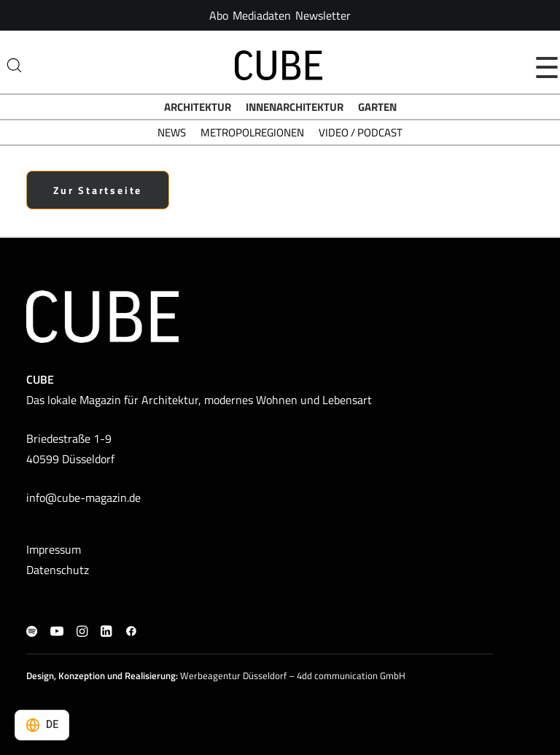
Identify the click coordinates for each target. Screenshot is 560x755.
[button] (32, 632)
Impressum (54, 549)
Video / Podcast (361, 132)
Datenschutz (58, 570)
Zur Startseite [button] (98, 190)
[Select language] (42, 725)
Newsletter (323, 15)
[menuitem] (219, 15)
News (172, 132)
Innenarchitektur (295, 107)
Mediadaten (262, 15)
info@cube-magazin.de (83, 497)
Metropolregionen (252, 132)
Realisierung (150, 675)
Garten (377, 107)
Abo (219, 15)
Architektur (198, 107)
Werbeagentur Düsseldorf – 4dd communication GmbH (293, 675)
